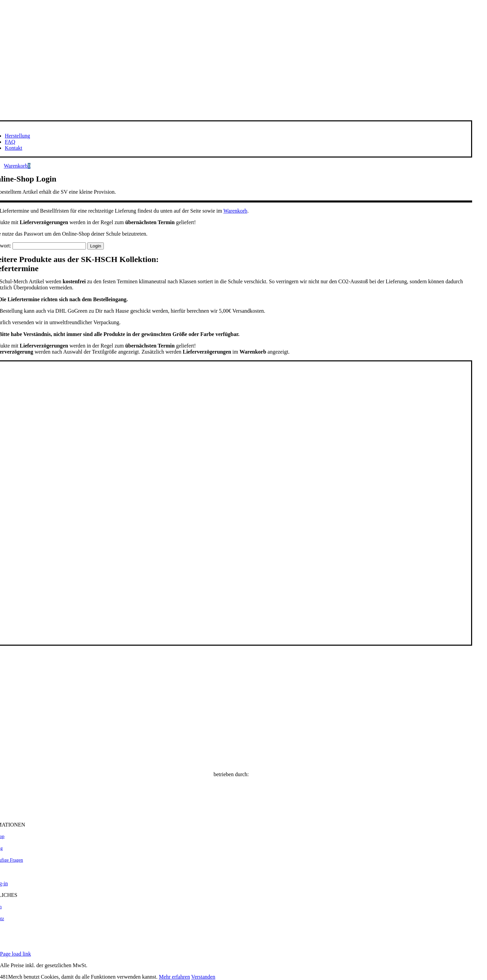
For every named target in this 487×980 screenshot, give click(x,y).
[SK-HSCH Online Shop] (231, 763)
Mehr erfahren (175, 977)
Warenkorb (235, 211)
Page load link (16, 954)
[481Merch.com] (231, 813)
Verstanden (203, 977)
